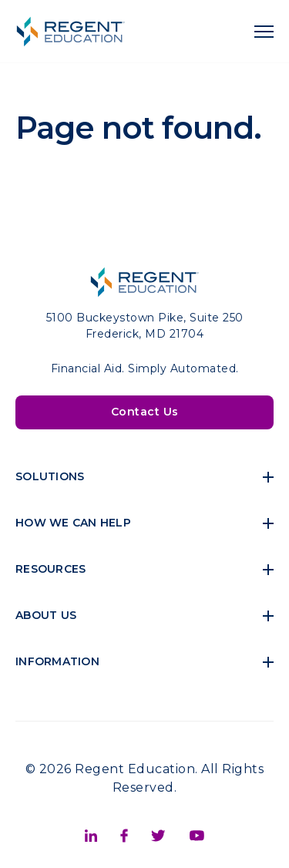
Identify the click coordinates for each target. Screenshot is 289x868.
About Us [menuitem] (46, 615)
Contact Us (145, 412)
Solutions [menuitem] (50, 476)
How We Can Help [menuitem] (73, 523)
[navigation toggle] (264, 32)
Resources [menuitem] (50, 569)
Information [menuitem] (57, 661)
